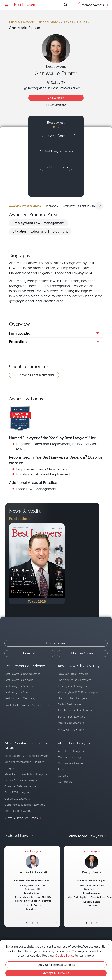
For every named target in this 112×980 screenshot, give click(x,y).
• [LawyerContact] (38, 923)
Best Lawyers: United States (22, 674)
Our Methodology (70, 757)
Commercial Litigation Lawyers (25, 805)
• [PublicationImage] (29, 595)
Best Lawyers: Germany (20, 698)
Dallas (82, 22)
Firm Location (21, 333)
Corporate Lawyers (17, 799)
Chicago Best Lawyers (72, 686)
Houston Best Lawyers (73, 698)
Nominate (30, 653)
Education (18, 342)
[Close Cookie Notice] (108, 944)
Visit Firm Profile (56, 167)
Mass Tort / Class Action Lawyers (26, 774)
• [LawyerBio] (32, 923)
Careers (63, 776)
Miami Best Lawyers (71, 723)
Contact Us (65, 782)
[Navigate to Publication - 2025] (37, 564)
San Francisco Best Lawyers (76, 710)
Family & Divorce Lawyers (22, 780)
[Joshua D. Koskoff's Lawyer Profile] (32, 864)
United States (49, 22)
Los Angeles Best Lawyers (74, 680)
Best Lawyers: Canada (19, 680)
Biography (51, 206)
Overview (68, 206)
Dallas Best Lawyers (71, 704)
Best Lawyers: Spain (17, 692)
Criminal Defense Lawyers (22, 786)
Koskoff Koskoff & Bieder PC (32, 881)
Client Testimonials (90, 206)
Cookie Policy (65, 956)
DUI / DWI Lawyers (17, 792)
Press (61, 769)
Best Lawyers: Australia (19, 686)
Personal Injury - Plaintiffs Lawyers (27, 756)
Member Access (82, 653)
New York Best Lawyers (73, 674)
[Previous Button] (12, 564)
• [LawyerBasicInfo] (27, 923)
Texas (68, 22)
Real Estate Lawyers (17, 811)
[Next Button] (62, 564)
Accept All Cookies (56, 973)
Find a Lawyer (21, 22)
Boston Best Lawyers (71, 717)
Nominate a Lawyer (71, 763)
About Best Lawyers (71, 751)
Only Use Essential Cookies (56, 965)
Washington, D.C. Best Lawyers (78, 692)
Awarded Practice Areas (25, 206)
